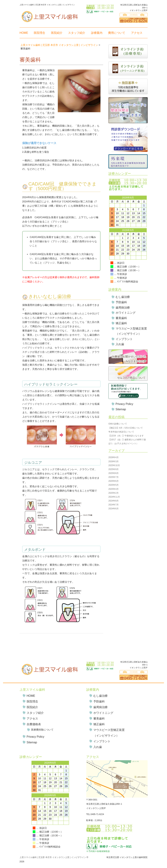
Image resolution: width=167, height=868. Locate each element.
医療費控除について (42, 730)
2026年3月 (114, 461)
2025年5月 (114, 485)
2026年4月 (114, 457)
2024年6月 (114, 509)
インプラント (124, 339)
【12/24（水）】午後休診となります (126, 436)
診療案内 (97, 33)
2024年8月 (114, 501)
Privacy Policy (124, 404)
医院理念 (39, 33)
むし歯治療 (123, 297)
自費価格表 (34, 724)
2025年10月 (114, 465)
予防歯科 (121, 302)
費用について (117, 33)
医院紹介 (57, 33)
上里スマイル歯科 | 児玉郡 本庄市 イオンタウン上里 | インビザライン (53, 857)
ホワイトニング (126, 313)
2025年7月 (114, 477)
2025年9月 (114, 469)
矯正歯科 (121, 323)
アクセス (137, 33)
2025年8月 (114, 473)
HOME (24, 33)
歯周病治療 (123, 308)
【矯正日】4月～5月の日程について (126, 428)
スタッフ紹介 (77, 33)
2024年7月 (114, 505)
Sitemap (121, 409)
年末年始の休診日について (121, 432)
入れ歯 (120, 344)
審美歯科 (121, 318)
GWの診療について (118, 424)
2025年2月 (114, 493)
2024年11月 (114, 497)
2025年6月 (114, 481)
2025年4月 (114, 489)
